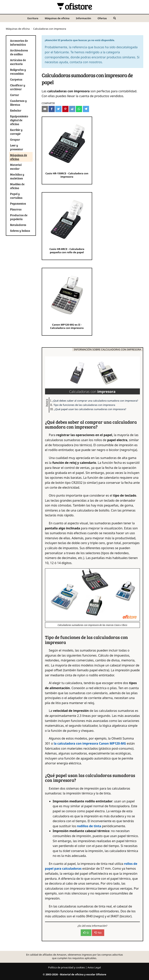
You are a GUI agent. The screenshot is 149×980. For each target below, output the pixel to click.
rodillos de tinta (89, 826)
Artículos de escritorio (18, 62)
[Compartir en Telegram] (86, 109)
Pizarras (16, 209)
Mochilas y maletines (17, 176)
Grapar (15, 139)
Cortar (15, 95)
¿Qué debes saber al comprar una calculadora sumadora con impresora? (95, 401)
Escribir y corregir (16, 132)
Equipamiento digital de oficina (19, 120)
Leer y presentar (17, 147)
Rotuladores (18, 225)
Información (83, 18)
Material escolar (16, 167)
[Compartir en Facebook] (52, 109)
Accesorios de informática (19, 42)
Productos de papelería (19, 217)
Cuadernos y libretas (18, 103)
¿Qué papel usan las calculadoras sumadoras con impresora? (90, 409)
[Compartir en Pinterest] (65, 109)
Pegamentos (18, 203)
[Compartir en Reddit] (72, 109)
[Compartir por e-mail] (45, 109)
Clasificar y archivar (18, 87)
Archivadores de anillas (19, 52)
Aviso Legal (94, 967)
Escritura (33, 18)
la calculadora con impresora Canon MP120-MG (90, 743)
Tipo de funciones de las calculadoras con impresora (84, 405)
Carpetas (16, 79)
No (98, 933)
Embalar (16, 110)
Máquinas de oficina (57, 18)
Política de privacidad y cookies (66, 967)
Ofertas (102, 18)
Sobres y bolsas (20, 231)
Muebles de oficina (17, 186)
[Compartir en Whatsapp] (79, 109)
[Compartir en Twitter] (58, 109)
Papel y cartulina (16, 196)
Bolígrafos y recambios (18, 72)
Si (86, 933)
